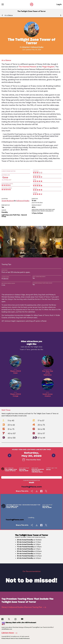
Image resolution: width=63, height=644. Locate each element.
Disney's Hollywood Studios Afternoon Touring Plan (24, 607)
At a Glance (9, 15)
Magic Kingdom (48, 67)
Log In (59, 4)
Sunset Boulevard (8, 201)
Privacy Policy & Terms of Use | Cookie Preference (16, 638)
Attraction (25, 47)
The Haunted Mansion (27, 67)
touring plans (9, 315)
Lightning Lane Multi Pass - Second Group (14, 216)
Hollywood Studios (37, 47)
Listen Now (10, 633)
